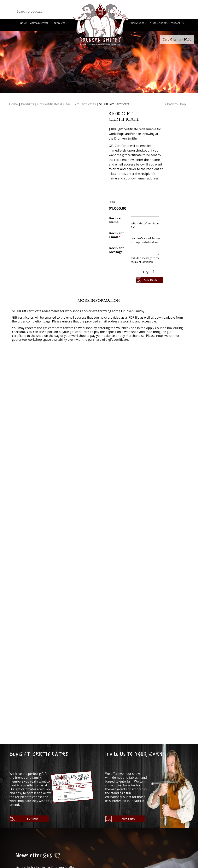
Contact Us (177, 23)
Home (23, 23)
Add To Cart (152, 280)
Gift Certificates (85, 104)
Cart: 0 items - (177, 39)
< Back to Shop (175, 104)
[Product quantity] (157, 272)
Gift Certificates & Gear (54, 104)
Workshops (137, 23)
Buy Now (32, 819)
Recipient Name (116, 220)
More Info (128, 819)
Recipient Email (116, 235)
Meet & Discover (39, 23)
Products (59, 23)
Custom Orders (158, 23)
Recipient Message (116, 250)
